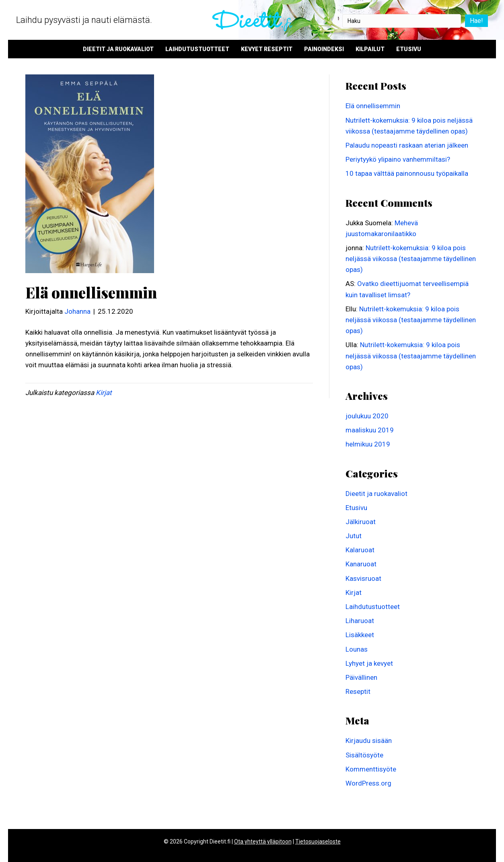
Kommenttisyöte (371, 769)
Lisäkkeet (360, 635)
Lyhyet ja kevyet (369, 663)
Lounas (357, 649)
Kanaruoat (361, 564)
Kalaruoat (360, 550)
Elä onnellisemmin (373, 106)
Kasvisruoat (363, 578)
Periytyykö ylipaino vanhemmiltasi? (398, 159)
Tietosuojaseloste (318, 841)
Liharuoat (360, 621)
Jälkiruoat (361, 522)
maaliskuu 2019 (370, 430)
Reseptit (358, 691)
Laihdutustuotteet (197, 49)
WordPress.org (368, 783)
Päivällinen (361, 677)
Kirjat (104, 393)
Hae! (476, 21)
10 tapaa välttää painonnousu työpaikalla (407, 173)
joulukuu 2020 (367, 416)
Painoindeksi (324, 49)
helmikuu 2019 (368, 444)
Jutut (354, 536)
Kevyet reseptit (267, 49)
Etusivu (409, 49)
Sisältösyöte (364, 755)
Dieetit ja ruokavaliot (118, 49)
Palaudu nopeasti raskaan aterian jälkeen (407, 145)
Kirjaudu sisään (369, 741)
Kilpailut (370, 49)
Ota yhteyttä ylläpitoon (263, 841)
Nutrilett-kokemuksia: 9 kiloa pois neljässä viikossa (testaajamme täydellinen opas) (411, 259)
